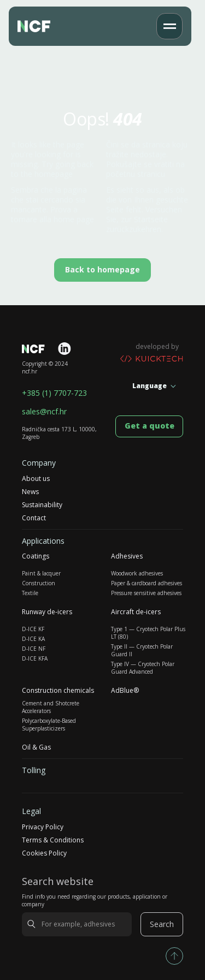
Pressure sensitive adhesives (146, 593)
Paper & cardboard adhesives (147, 583)
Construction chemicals (58, 691)
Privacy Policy (43, 827)
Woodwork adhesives (137, 573)
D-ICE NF (34, 649)
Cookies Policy (44, 853)
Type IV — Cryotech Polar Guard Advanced (143, 668)
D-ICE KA (33, 639)
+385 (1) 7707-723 (54, 393)
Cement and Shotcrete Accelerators (51, 707)
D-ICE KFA (35, 658)
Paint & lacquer (41, 573)
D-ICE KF (33, 629)
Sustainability (42, 505)
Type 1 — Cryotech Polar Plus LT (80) (148, 633)
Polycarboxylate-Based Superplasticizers (49, 724)
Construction (39, 583)
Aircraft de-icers (136, 612)
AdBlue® (125, 691)
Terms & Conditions (53, 840)
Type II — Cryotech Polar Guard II (142, 650)
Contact (34, 518)
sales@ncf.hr (44, 412)
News (30, 492)
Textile (30, 593)
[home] (40, 26)
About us (36, 479)
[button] (169, 26)
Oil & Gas (36, 747)
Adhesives (127, 556)
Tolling (34, 770)
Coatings (36, 556)
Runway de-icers (47, 612)
